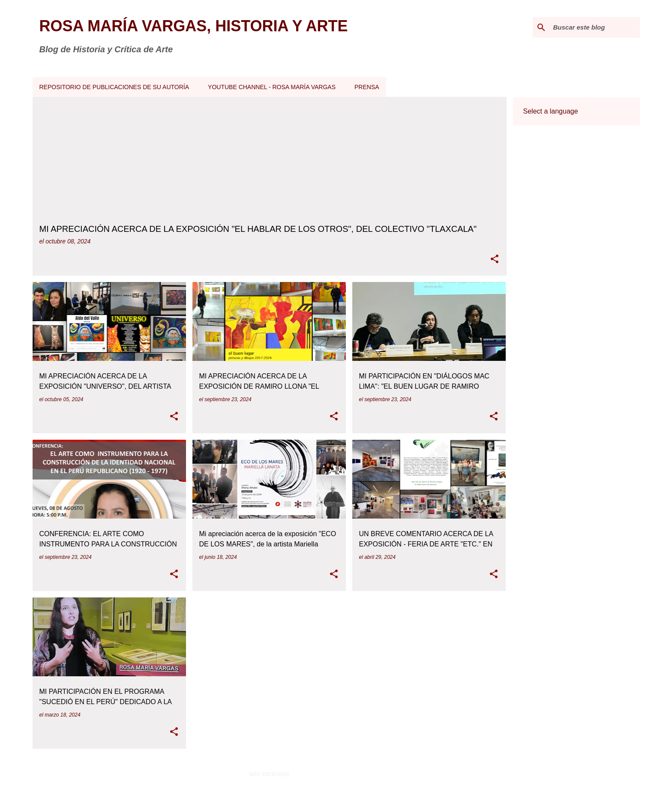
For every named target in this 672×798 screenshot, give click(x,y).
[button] (495, 259)
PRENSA (367, 87)
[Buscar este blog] (595, 27)
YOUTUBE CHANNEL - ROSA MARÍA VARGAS (272, 87)
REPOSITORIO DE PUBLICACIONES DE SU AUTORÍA (114, 87)
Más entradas (269, 774)
